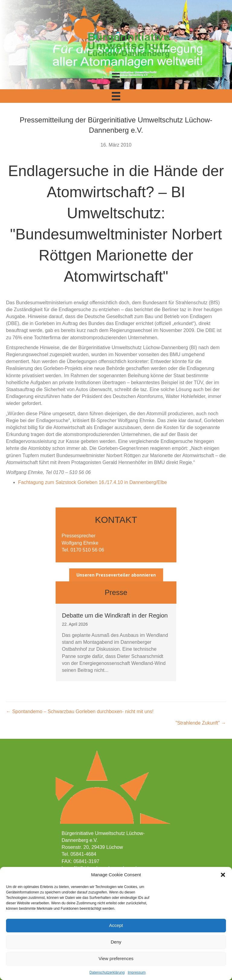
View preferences (116, 958)
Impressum (137, 972)
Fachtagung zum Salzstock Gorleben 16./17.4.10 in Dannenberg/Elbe (93, 482)
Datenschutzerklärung (107, 972)
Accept (116, 925)
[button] (223, 875)
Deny (116, 942)
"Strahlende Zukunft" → (201, 723)
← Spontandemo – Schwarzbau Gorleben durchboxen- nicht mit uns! (80, 711)
